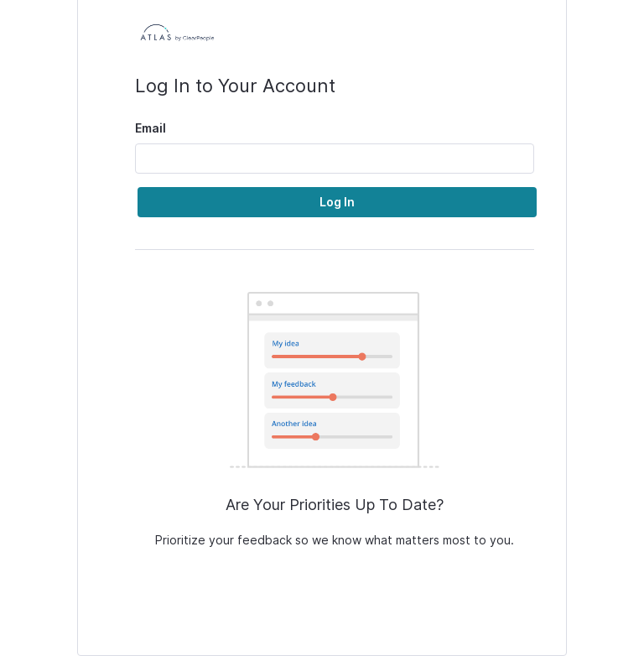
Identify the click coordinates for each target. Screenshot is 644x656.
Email (151, 128)
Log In (337, 202)
